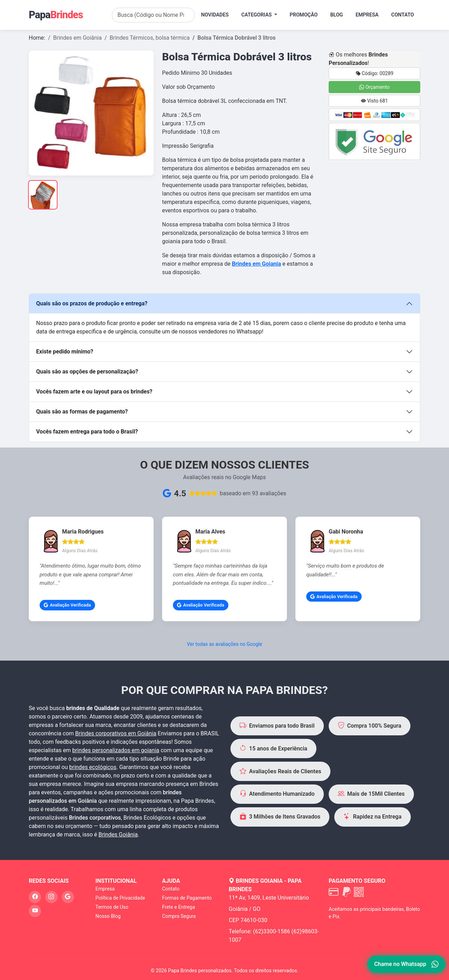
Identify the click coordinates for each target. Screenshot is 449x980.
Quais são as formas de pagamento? (82, 412)
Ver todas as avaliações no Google (224, 644)
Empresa (367, 15)
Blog (336, 15)
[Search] (153, 15)
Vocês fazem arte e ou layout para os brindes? (94, 392)
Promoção (304, 15)
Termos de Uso (112, 907)
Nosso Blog (108, 916)
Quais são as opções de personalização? (87, 372)
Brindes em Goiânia (78, 38)
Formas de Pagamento (187, 898)
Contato (403, 15)
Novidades (215, 15)
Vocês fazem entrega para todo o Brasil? (87, 432)
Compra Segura (179, 916)
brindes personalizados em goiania (116, 750)
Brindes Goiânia (118, 835)
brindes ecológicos (93, 767)
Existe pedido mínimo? (65, 352)
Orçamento (374, 87)
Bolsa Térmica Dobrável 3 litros (237, 38)
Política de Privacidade (120, 898)
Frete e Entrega (179, 907)
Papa (56, 15)
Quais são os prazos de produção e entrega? (92, 303)
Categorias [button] (257, 15)
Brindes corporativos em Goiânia (116, 733)
